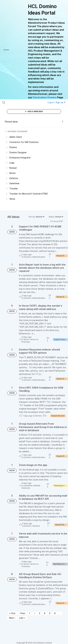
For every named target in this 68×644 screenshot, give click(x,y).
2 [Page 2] (35, 613)
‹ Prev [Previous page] (22, 613)
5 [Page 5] (50, 613)
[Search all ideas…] (21, 102)
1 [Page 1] (30, 613)
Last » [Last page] (22, 618)
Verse (26, 339)
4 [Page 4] (45, 613)
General (36, 526)
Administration (39, 257)
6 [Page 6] (55, 613)
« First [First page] (12, 613)
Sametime (28, 486)
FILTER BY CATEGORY (16, 131)
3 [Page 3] (40, 613)
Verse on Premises (30, 341)
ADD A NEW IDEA (34, 111)
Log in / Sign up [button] (57, 102)
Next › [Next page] (12, 618)
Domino (27, 257)
